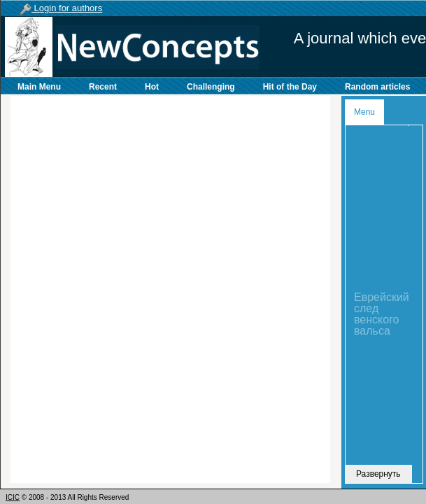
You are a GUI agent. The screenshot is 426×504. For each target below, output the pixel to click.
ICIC (13, 497)
